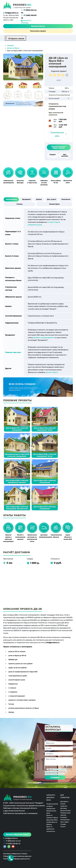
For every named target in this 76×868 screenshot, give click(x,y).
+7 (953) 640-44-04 (13, 841)
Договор (64, 808)
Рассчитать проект (38, 31)
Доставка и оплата (64, 803)
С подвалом (13, 692)
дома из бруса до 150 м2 (17, 655)
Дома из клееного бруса (52, 816)
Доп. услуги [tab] (52, 199)
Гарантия (64, 806)
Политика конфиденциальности (16, 859)
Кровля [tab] (39, 199)
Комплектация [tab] (11, 199)
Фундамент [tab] (26, 199)
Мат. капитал (65, 155)
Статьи (24, 854)
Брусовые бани (52, 820)
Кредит (53, 154)
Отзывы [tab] (19, 204)
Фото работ (65, 822)
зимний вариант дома (17, 680)
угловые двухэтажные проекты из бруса (24, 708)
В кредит (64, 817)
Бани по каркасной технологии (51, 829)
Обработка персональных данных (17, 856)
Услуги (63, 826)
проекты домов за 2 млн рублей (20, 664)
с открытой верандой (17, 696)
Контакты (7, 854)
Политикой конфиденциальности (54, 774)
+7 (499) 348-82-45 (13, 843)
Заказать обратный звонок (17, 834)
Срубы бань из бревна (52, 823)
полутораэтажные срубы (18, 676)
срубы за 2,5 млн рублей (17, 668)
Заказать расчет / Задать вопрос (59, 147)
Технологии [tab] (66, 199)
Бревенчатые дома (51, 812)
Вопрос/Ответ (66, 810)
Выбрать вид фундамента (44, 337)
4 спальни (12, 688)
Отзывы (63, 824)
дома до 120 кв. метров (17, 651)
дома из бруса (52, 372)
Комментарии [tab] (54, 204)
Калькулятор (65, 820)
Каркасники (51, 808)
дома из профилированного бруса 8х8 (23, 672)
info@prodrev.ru (12, 13)
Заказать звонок (38, 26)
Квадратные (13, 684)
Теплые (11, 704)
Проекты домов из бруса (52, 805)
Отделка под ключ (13, 352)
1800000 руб (13, 659)
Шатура (11, 712)
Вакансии (16, 854)
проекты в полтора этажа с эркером (22, 700)
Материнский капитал (65, 814)
